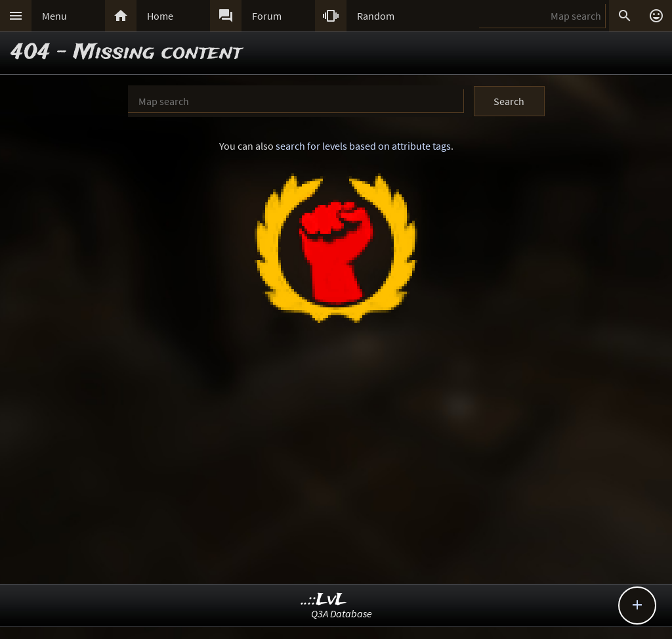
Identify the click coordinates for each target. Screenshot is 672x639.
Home (160, 16)
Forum (267, 16)
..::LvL (324, 600)
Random (376, 16)
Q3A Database (342, 613)
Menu (54, 16)
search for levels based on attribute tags (363, 146)
